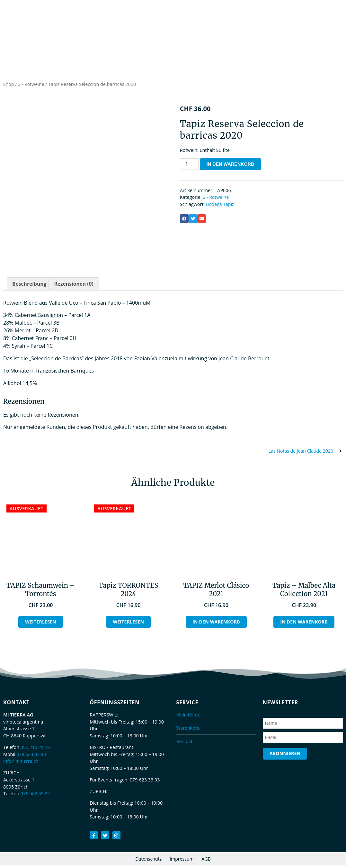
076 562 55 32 (36, 796)
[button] (184, 220)
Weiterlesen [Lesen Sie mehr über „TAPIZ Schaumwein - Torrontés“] (41, 624)
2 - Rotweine (32, 86)
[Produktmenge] (189, 165)
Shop (9, 86)
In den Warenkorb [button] (216, 624)
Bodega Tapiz (220, 206)
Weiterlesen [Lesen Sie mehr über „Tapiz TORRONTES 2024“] (128, 624)
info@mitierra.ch (21, 763)
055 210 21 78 (36, 749)
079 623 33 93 (31, 757)
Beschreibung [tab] (30, 286)
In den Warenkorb (231, 165)
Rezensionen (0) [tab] (75, 286)
